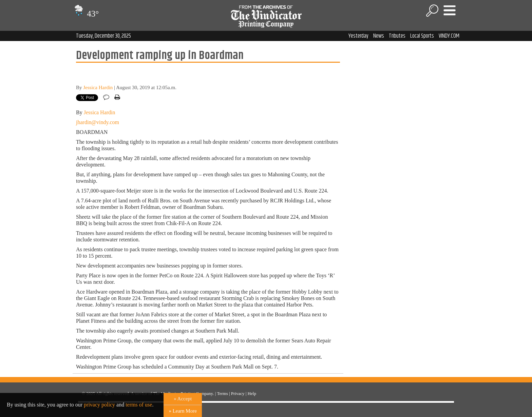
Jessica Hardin (98, 87)
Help (252, 393)
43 (86, 14)
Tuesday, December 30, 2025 (103, 36)
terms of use (139, 405)
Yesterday (358, 36)
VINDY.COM (449, 36)
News (379, 36)
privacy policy (99, 405)
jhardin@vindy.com (98, 122)
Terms (222, 393)
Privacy (238, 393)
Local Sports (422, 36)
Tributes (397, 36)
